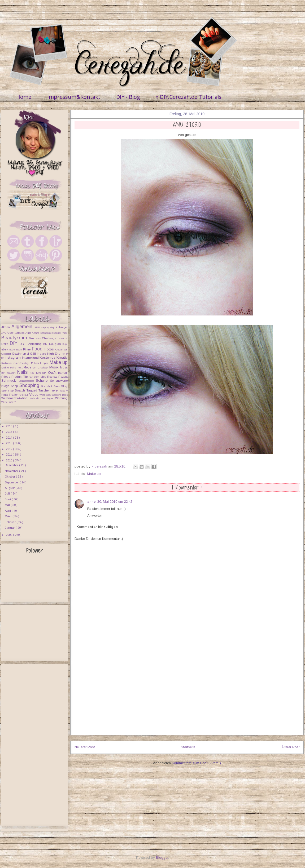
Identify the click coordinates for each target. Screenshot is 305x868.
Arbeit (11, 333)
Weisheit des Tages (42, 398)
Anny (4, 333)
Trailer (14, 395)
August (10, 488)
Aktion (6, 327)
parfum (63, 373)
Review (53, 377)
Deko (6, 344)
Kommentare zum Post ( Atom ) (196, 763)
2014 (9, 438)
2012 (9, 449)
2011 (9, 455)
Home (24, 97)
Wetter (5, 402)
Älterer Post (290, 747)
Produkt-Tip (20, 377)
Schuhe (43, 380)
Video (34, 395)
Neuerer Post (85, 747)
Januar (10, 528)
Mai (8, 505)
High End (54, 354)
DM (46, 344)
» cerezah (100, 466)
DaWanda (63, 339)
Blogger (162, 858)
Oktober (10, 477)
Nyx (39, 373)
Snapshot (47, 386)
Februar (11, 522)
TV (20, 395)
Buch (39, 339)
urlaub (26, 395)
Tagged (32, 390)
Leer (37, 363)
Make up (94, 474)
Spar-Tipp (8, 391)
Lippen (45, 363)
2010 (9, 460)
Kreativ (62, 357)
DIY (15, 343)
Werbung (61, 398)
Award (36, 333)
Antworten (95, 516)
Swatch (21, 390)
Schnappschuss (27, 381)
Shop (15, 386)
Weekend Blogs (60, 395)
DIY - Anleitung (31, 344)
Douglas (56, 344)
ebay (5, 349)
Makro (6, 368)
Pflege (6, 377)
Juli (8, 493)
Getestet (7, 354)
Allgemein (23, 327)
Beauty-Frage (60, 333)
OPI (45, 373)
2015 (9, 432)
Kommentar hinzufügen (97, 527)
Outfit (53, 373)
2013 (9, 443)
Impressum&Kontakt (74, 97)
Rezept (63, 377)
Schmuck (10, 380)
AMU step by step (45, 327)
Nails (23, 372)
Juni (8, 499)
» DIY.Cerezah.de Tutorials (189, 97)
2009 (9, 535)
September (12, 482)
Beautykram (15, 338)
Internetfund (31, 358)
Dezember (12, 465)
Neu (33, 373)
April (8, 511)
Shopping (30, 385)
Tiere (55, 390)
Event (20, 350)
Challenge (50, 338)
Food (38, 349)
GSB (34, 354)
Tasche (44, 390)
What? (12, 402)
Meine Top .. (17, 368)
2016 (9, 426)
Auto (29, 333)
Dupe (65, 344)
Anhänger (62, 327)
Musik (55, 367)
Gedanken (62, 350)
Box (32, 338)
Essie (13, 350)
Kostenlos (48, 357)
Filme (27, 349)
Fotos (50, 349)
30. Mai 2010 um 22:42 (115, 502)
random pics (38, 377)
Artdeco (20, 333)
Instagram (13, 357)
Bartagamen (47, 333)
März (9, 516)
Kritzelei (7, 363)
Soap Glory (61, 386)
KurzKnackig (21, 363)
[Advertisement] (187, 698)
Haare (42, 354)
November (12, 471)
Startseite (188, 747)
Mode (28, 367)
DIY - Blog (128, 97)
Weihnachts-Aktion (16, 398)
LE (32, 363)
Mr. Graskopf (41, 368)
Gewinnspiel (21, 354)
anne (92, 502)
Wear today (46, 395)
